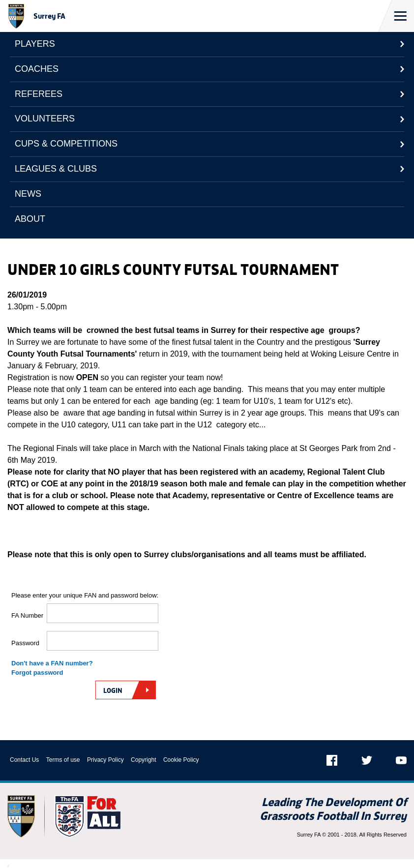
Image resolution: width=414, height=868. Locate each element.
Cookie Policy (181, 760)
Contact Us (24, 760)
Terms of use (63, 760)
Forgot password (37, 673)
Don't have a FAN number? (52, 663)
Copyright (143, 760)
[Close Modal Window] (8, 866)
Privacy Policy (105, 760)
